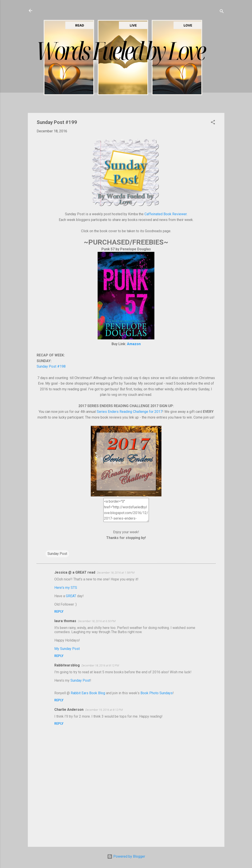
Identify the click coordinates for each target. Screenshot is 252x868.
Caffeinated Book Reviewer (166, 214)
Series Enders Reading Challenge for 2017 (130, 412)
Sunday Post (57, 554)
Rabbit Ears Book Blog (88, 693)
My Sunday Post (67, 649)
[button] (213, 123)
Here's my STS (66, 588)
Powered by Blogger (126, 856)
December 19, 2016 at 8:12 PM (104, 710)
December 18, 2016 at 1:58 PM (116, 573)
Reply (59, 612)
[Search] (222, 12)
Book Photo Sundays (157, 693)
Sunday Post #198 (51, 366)
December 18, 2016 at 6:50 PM (97, 621)
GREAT (71, 596)
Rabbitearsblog (67, 665)
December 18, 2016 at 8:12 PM (100, 665)
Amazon (134, 344)
